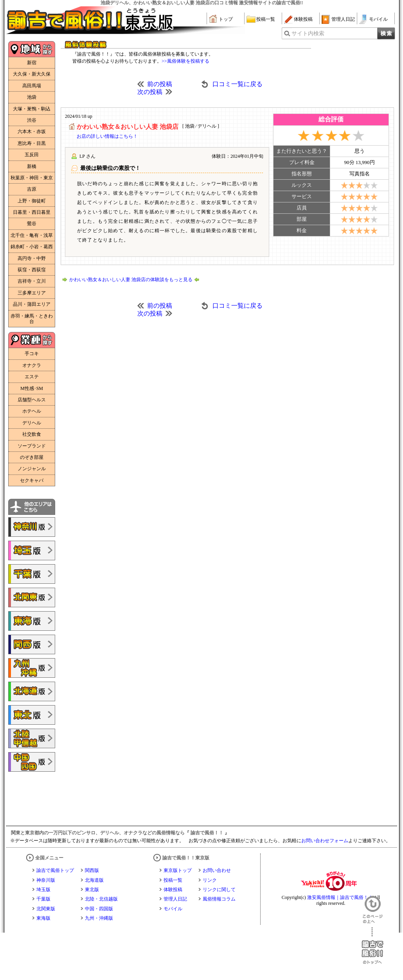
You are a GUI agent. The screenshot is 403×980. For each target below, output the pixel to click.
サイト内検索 (308, 33)
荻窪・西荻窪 (32, 270)
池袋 (32, 97)
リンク (210, 880)
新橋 (32, 166)
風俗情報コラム (219, 899)
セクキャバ (32, 480)
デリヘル (32, 423)
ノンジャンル (32, 469)
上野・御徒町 (32, 201)
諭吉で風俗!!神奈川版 (32, 527)
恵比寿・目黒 (32, 143)
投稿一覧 (266, 19)
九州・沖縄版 (99, 918)
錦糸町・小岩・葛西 (32, 247)
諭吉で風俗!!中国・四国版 (32, 762)
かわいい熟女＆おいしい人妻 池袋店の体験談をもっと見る (131, 280)
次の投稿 (150, 92)
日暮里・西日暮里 (32, 212)
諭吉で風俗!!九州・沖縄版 (32, 668)
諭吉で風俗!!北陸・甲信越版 (32, 738)
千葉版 (43, 899)
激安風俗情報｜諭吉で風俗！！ (340, 897)
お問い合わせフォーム (325, 841)
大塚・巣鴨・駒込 (32, 109)
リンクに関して (219, 890)
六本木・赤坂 (32, 132)
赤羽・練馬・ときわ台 (32, 319)
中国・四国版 (99, 909)
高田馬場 (32, 86)
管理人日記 (343, 19)
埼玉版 (43, 890)
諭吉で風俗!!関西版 (32, 644)
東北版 (92, 890)
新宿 (32, 63)
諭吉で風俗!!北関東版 (32, 597)
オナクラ (32, 365)
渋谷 (32, 120)
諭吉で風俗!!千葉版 (32, 574)
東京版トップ (178, 870)
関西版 (92, 870)
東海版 (43, 918)
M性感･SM (32, 388)
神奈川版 (46, 880)
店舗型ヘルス (32, 400)
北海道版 (94, 880)
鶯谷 (32, 224)
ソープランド (32, 446)
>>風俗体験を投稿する (185, 61)
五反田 (32, 155)
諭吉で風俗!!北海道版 (32, 691)
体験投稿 (303, 19)
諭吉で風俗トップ (55, 870)
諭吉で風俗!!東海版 (32, 621)
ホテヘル (32, 411)
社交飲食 (32, 434)
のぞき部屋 (32, 457)
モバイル (378, 19)
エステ (32, 377)
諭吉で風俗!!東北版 (32, 715)
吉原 (32, 189)
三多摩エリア (32, 293)
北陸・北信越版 (101, 899)
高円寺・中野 (32, 258)
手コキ (32, 354)
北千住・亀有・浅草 (32, 235)
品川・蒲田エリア (32, 304)
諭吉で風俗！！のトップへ (372, 946)
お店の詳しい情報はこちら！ (107, 136)
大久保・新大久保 (32, 74)
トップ (226, 19)
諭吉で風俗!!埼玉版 (32, 550)
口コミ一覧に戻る (237, 84)
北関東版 (46, 909)
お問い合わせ (217, 870)
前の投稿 (160, 84)
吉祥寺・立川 (32, 281)
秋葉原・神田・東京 (32, 178)
